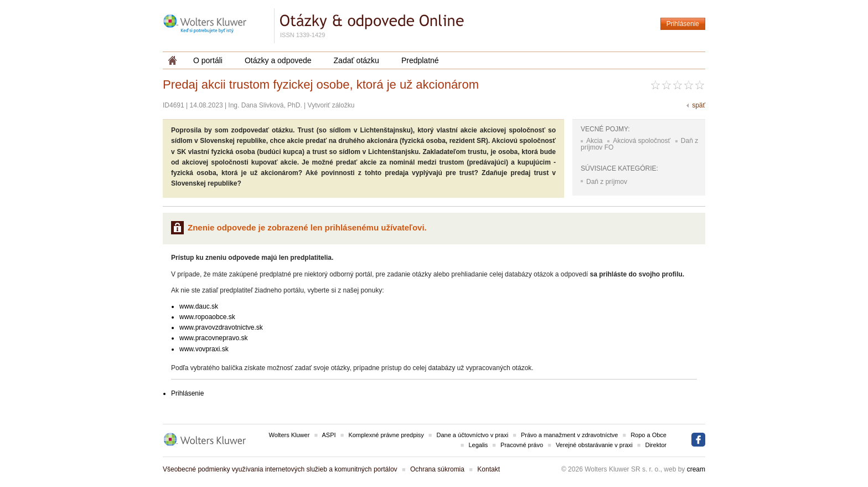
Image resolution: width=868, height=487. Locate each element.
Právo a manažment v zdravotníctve (569, 435)
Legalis (478, 445)
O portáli (208, 60)
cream (696, 469)
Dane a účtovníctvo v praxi (473, 435)
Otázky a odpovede (278, 60)
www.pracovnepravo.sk (213, 338)
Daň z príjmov (607, 182)
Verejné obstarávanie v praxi (594, 445)
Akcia (594, 141)
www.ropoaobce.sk (207, 317)
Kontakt (489, 469)
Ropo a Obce (649, 435)
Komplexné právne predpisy (386, 435)
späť (699, 105)
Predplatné (420, 60)
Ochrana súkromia (437, 469)
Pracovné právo (522, 445)
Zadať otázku (356, 60)
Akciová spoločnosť (642, 141)
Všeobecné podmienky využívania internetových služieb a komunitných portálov (280, 469)
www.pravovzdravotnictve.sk (221, 327)
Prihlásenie (683, 24)
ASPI (329, 435)
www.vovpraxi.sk (204, 349)
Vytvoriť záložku (331, 105)
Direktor (656, 445)
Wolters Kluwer (290, 435)
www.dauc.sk (199, 306)
